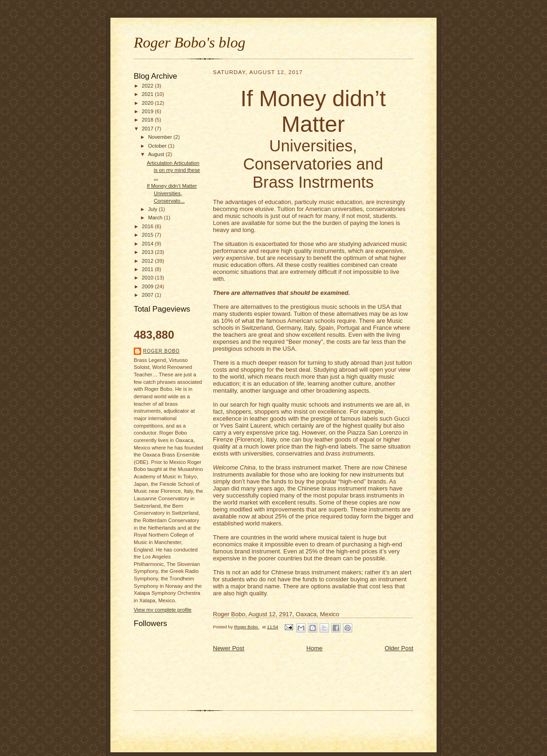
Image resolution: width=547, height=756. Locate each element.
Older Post (399, 648)
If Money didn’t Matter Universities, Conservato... (172, 193)
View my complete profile (163, 610)
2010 (148, 278)
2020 (148, 103)
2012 (148, 261)
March (156, 218)
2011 (148, 269)
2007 (148, 295)
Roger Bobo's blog (190, 42)
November (161, 137)
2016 (148, 226)
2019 (148, 111)
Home (315, 648)
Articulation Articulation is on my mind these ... (173, 170)
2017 (148, 129)
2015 (148, 235)
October (158, 146)
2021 (148, 94)
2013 (148, 252)
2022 (148, 86)
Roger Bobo (161, 351)
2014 (148, 244)
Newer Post (229, 648)
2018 (148, 120)
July (154, 209)
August (157, 154)
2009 (148, 286)
